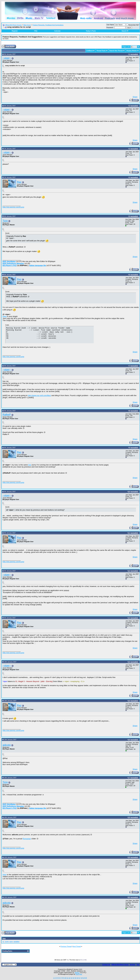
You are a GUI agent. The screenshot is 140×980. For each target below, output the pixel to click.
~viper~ (7, 58)
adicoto (7, 745)
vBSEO (77, 973)
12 (69, 978)
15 (76, 978)
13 (71, 978)
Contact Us (106, 965)
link (30, 465)
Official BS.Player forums (13, 25)
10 (65, 978)
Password (110, 27)
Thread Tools (101, 51)
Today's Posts (91, 31)
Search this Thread (116, 51)
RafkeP (7, 415)
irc (3, 942)
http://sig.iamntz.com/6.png (13, 207)
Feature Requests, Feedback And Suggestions (48, 25)
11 (67, 978)
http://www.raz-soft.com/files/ (39, 395)
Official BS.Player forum (120, 965)
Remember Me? (133, 25)
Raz (19, 182)
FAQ (36, 31)
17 (80, 978)
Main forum (27, 25)
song (11, 942)
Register (15, 31)
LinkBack (90, 51)
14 (74, 978)
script (7, 942)
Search (125, 31)
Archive (133, 965)
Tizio (5, 221)
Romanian (27, 839)
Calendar (57, 31)
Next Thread (77, 946)
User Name (110, 25)
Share (135, 97)
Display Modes (132, 51)
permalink (134, 54)
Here (5, 316)
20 (86, 978)
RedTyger (79, 974)
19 (84, 978)
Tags (4, 938)
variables (16, 942)
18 (82, 978)
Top (138, 965)
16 (78, 978)
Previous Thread (66, 946)
